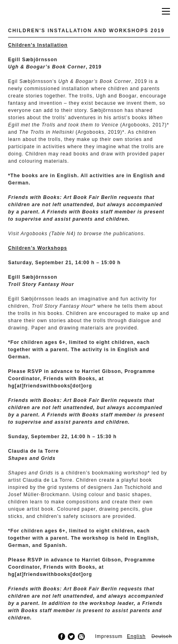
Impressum (109, 636)
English (136, 636)
